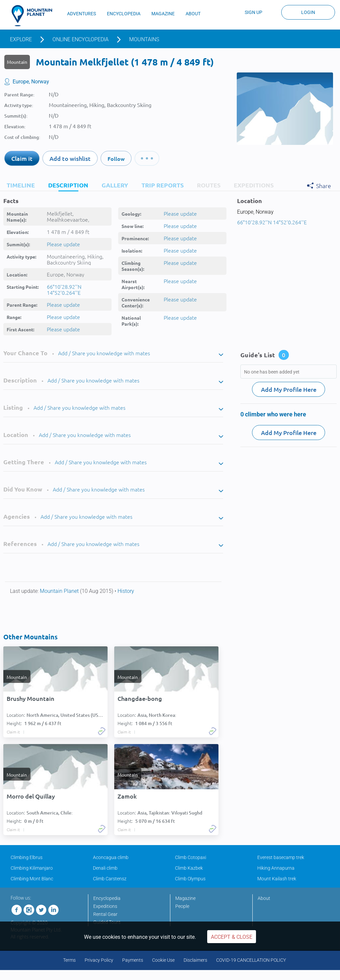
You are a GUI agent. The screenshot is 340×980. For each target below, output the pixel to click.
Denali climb (105, 868)
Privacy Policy (99, 960)
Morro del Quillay (31, 796)
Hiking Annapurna (276, 868)
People (182, 906)
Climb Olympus (190, 879)
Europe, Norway (31, 82)
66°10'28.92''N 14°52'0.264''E (64, 289)
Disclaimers (195, 960)
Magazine (185, 898)
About (264, 898)
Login (308, 12)
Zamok (127, 796)
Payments (133, 960)
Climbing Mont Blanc (32, 879)
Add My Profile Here (289, 389)
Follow (116, 159)
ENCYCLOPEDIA (124, 14)
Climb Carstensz (110, 879)
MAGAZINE (163, 14)
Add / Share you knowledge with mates (104, 353)
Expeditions (105, 906)
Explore (21, 39)
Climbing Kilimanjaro (32, 868)
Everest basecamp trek (281, 857)
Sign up (254, 12)
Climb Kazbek (189, 868)
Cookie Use (163, 960)
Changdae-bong (140, 699)
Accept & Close (232, 937)
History (126, 591)
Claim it (22, 158)
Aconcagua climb (111, 857)
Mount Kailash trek (277, 879)
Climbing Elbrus (27, 857)
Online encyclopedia (81, 39)
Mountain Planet (60, 591)
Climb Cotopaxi (191, 857)
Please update (63, 244)
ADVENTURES (82, 14)
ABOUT (193, 14)
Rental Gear (105, 914)
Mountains (144, 39)
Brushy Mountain (31, 699)
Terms (69, 960)
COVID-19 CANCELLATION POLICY (251, 960)
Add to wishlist (70, 158)
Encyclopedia (107, 898)
